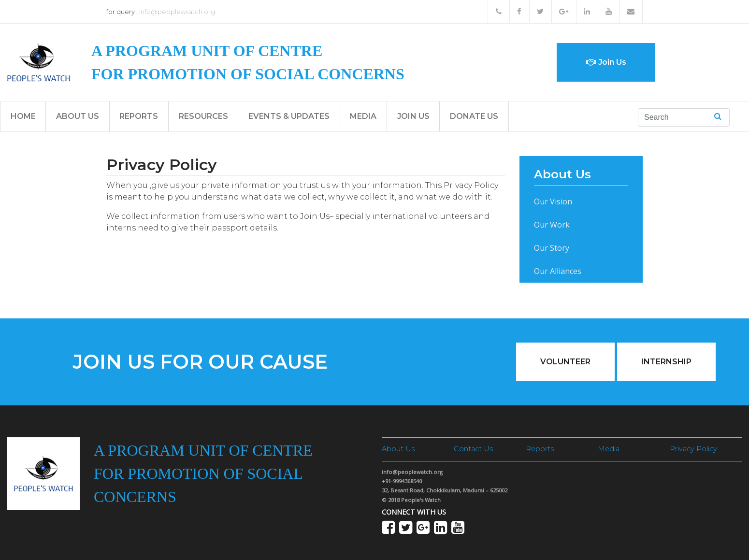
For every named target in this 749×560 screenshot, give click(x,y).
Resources (203, 116)
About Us (78, 116)
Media (363, 116)
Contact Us (473, 449)
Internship (666, 362)
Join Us (606, 62)
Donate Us (474, 116)
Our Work (552, 225)
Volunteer (565, 362)
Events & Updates (289, 116)
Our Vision (553, 201)
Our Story (552, 248)
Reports (139, 116)
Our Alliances (558, 271)
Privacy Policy (693, 449)
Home (23, 116)
